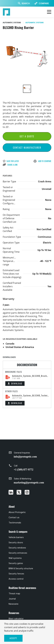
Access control (16, 579)
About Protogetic (17, 512)
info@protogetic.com (25, 457)
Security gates (16, 563)
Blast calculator (16, 619)
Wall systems (15, 558)
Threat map (14, 594)
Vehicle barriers (16, 537)
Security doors (16, 543)
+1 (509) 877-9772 (24, 470)
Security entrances (18, 553)
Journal (12, 599)
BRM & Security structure (21, 568)
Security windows (17, 548)
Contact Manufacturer (27, 148)
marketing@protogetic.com (29, 483)
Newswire (14, 604)
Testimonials (15, 523)
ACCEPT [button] (13, 638)
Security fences (16, 574)
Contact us (14, 517)
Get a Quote (27, 136)
